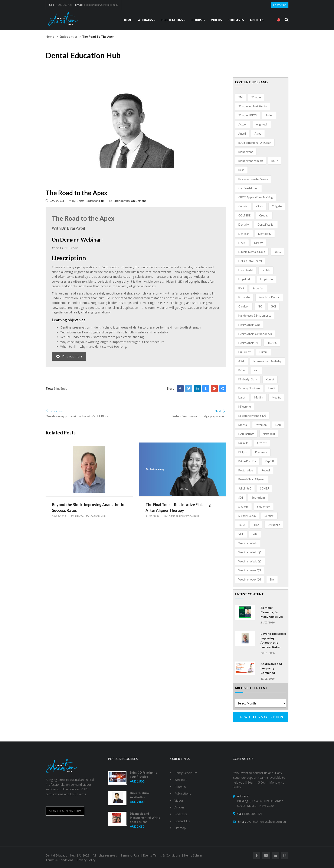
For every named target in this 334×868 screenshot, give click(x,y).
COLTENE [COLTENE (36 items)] (244, 215)
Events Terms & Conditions (162, 855)
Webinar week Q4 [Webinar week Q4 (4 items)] (250, 579)
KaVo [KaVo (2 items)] (242, 370)
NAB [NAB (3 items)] (278, 425)
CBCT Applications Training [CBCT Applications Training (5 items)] (256, 197)
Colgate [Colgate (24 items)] (277, 206)
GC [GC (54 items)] (260, 306)
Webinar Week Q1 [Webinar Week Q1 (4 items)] (250, 552)
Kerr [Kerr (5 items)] (256, 370)
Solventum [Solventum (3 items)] (264, 507)
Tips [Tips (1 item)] (256, 525)
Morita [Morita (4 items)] (243, 425)
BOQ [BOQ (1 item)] (275, 161)
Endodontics (68, 36)
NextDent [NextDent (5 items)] (269, 434)
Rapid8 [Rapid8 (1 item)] (269, 461)
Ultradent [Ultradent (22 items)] (274, 525)
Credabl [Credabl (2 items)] (264, 215)
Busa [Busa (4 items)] (241, 170)
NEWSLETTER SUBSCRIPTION (262, 717)
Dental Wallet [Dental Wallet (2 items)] (266, 225)
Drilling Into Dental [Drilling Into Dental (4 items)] (250, 261)
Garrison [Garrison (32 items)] (244, 306)
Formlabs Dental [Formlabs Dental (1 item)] (269, 297)
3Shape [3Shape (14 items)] (256, 97)
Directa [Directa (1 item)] (259, 243)
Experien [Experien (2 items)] (258, 288)
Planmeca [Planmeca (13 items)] (261, 452)
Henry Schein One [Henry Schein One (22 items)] (249, 325)
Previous (54, 411)
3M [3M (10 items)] (240, 97)
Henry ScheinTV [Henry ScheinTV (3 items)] (248, 343)
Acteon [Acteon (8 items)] (243, 124)
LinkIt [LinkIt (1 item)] (272, 388)
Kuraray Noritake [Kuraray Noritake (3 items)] (249, 388)
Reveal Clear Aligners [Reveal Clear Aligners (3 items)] (251, 479)
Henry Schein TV (186, 773)
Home (127, 20)
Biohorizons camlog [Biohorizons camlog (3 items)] (250, 161)
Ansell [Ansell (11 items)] (242, 134)
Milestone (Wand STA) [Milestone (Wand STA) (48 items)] (252, 416)
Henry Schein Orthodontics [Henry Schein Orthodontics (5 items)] (255, 334)
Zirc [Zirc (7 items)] (272, 579)
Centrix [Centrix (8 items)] (243, 206)
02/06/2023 (55, 201)
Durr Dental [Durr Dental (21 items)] (246, 270)
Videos (216, 20)
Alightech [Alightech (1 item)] (262, 124)
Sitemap (180, 828)
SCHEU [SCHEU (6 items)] (264, 488)
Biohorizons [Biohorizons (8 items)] (246, 152)
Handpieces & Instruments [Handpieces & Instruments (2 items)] (255, 316)
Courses (198, 20)
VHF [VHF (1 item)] (241, 534)
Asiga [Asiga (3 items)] (258, 134)
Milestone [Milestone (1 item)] (245, 407)
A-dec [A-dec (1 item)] (269, 115)
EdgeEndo (60, 388)
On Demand (139, 201)
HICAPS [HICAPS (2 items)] (272, 343)
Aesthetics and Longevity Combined (271, 668)
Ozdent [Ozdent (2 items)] (262, 443)
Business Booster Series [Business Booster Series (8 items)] (253, 179)
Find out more (69, 356)
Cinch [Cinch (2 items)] (260, 206)
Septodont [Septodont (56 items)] (258, 498)
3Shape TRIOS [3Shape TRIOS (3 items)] (248, 115)
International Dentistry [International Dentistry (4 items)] (267, 361)
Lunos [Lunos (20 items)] (242, 397)
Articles (257, 20)
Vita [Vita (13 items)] (255, 534)
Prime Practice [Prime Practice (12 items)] (247, 461)
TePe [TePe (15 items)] (242, 525)
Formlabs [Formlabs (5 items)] (244, 297)
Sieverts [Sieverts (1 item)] (243, 507)
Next (220, 411)
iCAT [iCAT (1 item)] (241, 361)
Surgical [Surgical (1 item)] (269, 516)
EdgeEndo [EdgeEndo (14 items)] (267, 279)
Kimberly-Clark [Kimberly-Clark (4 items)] (248, 379)
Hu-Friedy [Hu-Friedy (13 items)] (245, 352)
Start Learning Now (65, 811)
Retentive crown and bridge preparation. (199, 416)
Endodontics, (122, 201)
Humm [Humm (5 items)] (263, 352)
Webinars (147, 20)
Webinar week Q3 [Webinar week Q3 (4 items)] (250, 570)
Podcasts (236, 20)
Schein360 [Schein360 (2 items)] (245, 488)
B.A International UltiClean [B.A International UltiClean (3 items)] (255, 143)
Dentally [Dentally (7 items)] (244, 225)
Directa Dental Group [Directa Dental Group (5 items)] (252, 252)
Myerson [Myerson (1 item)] (261, 425)
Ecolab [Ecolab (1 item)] (266, 270)
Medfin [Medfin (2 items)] (259, 397)
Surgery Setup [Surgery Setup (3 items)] (247, 516)
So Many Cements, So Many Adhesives (272, 612)
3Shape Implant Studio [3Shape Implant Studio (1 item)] (253, 106)
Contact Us (280, 5)
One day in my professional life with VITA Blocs (77, 416)
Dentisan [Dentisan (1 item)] (244, 234)
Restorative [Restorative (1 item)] (246, 470)
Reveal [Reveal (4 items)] (266, 470)
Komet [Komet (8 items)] (270, 379)
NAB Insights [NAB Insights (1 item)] (246, 434)
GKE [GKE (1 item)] (273, 306)
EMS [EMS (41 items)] (241, 288)
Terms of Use (130, 855)
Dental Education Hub (91, 201)
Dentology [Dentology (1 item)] (265, 234)
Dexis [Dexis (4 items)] (242, 243)
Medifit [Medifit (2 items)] (276, 397)
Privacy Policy (86, 860)
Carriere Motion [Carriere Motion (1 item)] (248, 188)
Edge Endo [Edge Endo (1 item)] (245, 279)
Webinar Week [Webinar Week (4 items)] (248, 543)
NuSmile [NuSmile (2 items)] (243, 443)
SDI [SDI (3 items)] (241, 498)
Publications (174, 20)
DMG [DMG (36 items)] (277, 252)
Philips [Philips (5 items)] (242, 452)
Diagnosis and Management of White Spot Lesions (145, 818)
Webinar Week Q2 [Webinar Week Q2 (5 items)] (250, 561)
